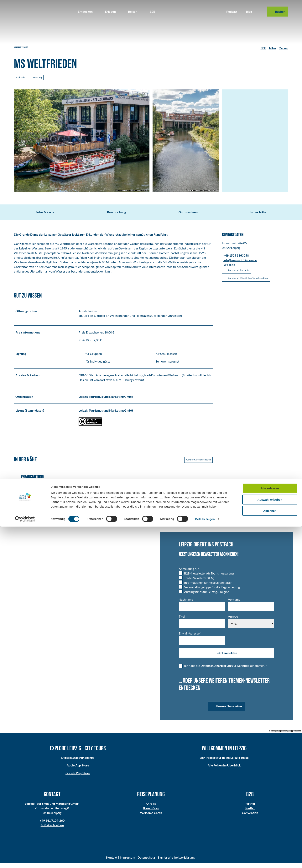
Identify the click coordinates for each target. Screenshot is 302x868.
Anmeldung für (189, 574)
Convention (250, 818)
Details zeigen (205, 860)
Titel (182, 622)
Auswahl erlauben (270, 841)
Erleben (110, 11)
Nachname (186, 605)
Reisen (133, 11)
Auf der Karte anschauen (198, 465)
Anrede (233, 622)
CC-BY (146, 190)
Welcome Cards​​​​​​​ (151, 818)
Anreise (151, 809)
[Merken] (283, 47)
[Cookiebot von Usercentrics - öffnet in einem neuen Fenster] (25, 860)
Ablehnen (270, 852)
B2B (152, 11)
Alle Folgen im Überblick (224, 771)
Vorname (234, 605)
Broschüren (151, 813)
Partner (250, 809)
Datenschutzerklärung (216, 671)
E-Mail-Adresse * (190, 638)
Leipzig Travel (21, 47)
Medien (250, 813)
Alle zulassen (270, 830)
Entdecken (85, 11)
